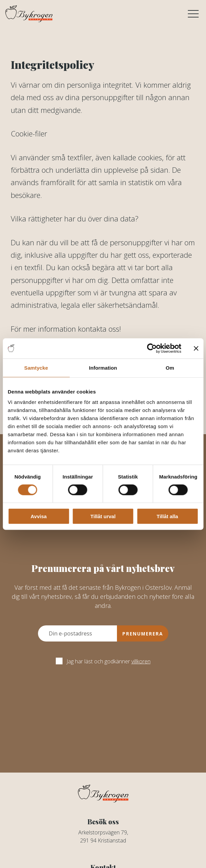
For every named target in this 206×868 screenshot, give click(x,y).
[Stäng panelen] (196, 348)
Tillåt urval (103, 516)
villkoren (141, 661)
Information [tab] (103, 367)
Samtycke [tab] (36, 367)
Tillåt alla (167, 516)
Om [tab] (170, 367)
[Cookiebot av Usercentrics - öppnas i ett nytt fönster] (152, 348)
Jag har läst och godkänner (103, 661)
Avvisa (39, 516)
